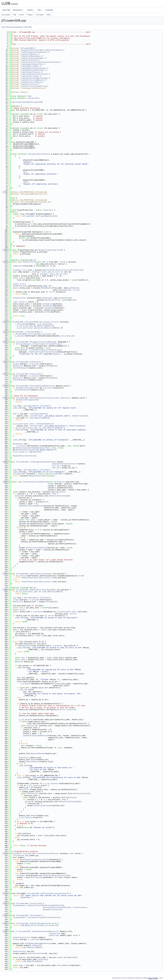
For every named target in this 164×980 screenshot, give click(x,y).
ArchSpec (21, 875)
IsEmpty (35, 945)
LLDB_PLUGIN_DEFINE (20, 102)
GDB (49, 15)
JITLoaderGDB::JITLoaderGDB (24, 322)
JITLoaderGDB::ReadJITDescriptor (31, 574)
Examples (49, 10)
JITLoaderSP (16, 853)
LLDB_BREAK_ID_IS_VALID (28, 334)
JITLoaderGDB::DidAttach (27, 362)
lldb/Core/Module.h (30, 54)
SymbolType (54, 935)
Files (40, 10)
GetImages (50, 366)
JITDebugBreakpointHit (39, 448)
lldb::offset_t (20, 302)
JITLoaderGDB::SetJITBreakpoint (31, 398)
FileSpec (57, 684)
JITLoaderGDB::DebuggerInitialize (32, 342)
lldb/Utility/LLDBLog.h (32, 82)
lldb (15, 15)
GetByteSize (63, 290)
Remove (34, 816)
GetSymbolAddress (39, 414)
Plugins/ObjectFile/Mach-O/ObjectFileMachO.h (42, 50)
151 (5, 332)
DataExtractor (19, 298)
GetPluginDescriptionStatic (56, 907)
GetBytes (73, 288)
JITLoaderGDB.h (28, 48)
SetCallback (22, 448)
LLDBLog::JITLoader (40, 406)
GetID (36, 452)
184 (5, 398)
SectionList (59, 482)
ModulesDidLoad (33, 762)
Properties (48, 210)
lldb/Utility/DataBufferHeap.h (35, 78)
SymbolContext (19, 951)
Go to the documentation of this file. (17, 27)
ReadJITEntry (29, 262)
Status (16, 284)
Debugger (53, 342)
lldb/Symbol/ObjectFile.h (33, 64)
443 (5, 915)
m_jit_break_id (24, 326)
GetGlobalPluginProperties (48, 250)
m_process (19, 336)
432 (5, 893)
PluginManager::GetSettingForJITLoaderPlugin (39, 344)
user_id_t (56, 466)
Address (22, 957)
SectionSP (19, 496)
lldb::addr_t (31, 520)
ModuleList (18, 366)
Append (34, 760)
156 (5, 342)
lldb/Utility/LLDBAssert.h (33, 80)
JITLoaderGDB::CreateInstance (37, 853)
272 (5, 574)
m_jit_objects (43, 324)
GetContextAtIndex (36, 953)
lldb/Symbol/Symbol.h (31, 66)
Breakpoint (18, 444)
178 (5, 386)
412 (5, 853)
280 (5, 590)
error (22, 284)
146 (5, 322)
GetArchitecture (63, 270)
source (22, 15)
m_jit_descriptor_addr (27, 328)
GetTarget (48, 270)
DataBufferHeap (20, 286)
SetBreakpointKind (25, 450)
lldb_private (33, 98)
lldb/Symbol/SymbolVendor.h (34, 70)
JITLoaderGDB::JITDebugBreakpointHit (33, 462)
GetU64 (48, 312)
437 (5, 903)
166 (5, 362)
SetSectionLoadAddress (36, 548)
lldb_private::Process (48, 322)
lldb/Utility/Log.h (30, 84)
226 (5, 482)
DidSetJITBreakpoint (27, 388)
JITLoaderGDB (36, 102)
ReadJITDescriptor (21, 456)
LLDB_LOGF (17, 408)
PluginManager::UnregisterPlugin (28, 917)
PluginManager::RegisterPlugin (27, 905)
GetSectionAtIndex (57, 496)
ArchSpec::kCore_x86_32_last (53, 274)
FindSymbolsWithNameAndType (38, 943)
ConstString (35, 416)
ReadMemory (47, 288)
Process (63, 262)
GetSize (59, 492)
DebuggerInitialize (52, 909)
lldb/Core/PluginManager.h (33, 58)
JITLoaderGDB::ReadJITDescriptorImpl (33, 590)
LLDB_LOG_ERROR (26, 690)
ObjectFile (24, 789)
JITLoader (40, 15)
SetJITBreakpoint (21, 368)
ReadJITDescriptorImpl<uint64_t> (37, 578)
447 (5, 923)
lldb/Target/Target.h (31, 76)
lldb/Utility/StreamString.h (34, 86)
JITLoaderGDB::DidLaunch (27, 374)
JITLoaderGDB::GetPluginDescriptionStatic (47, 893)
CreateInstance (80, 907)
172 (5, 374)
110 (5, 250)
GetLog (27, 406)
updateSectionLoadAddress (35, 482)
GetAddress (48, 304)
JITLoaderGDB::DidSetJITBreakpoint (32, 923)
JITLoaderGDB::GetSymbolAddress (33, 931)
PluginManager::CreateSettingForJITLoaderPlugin (38, 350)
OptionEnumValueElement (39, 154)
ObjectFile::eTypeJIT (65, 710)
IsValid (41, 959)
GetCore (77, 270)
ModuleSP (19, 662)
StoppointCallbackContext (64, 464)
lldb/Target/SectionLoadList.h (35, 74)
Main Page (6, 10)
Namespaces (19, 10)
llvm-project (6, 15)
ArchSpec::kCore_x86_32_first (46, 272)
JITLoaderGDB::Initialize (28, 903)
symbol (60, 957)
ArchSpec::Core (20, 270)
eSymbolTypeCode (79, 416)
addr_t (45, 262)
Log (14, 406)
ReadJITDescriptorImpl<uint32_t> (37, 582)
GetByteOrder (52, 300)
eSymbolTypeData (76, 426)
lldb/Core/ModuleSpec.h (32, 56)
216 (5, 462)
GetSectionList (81, 793)
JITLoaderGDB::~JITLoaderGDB (24, 332)
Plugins (30, 15)
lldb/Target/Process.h (31, 72)
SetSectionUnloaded (43, 806)
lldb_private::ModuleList (59, 398)
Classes (31, 10)
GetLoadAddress (64, 965)
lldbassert (18, 266)
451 (5, 931)
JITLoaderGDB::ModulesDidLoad (30, 386)
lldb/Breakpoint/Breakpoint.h (35, 52)
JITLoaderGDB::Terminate (27, 915)
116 (5, 262)
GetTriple (35, 877)
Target (16, 364)
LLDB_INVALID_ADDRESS (49, 328)
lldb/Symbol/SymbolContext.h (34, 68)
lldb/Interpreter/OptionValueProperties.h (41, 62)
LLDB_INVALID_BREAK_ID (42, 326)
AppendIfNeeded (38, 753)
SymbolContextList (21, 937)
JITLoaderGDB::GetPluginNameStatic (38, 216)
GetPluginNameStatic (52, 905)
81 (5, 192)
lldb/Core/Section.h (30, 60)
